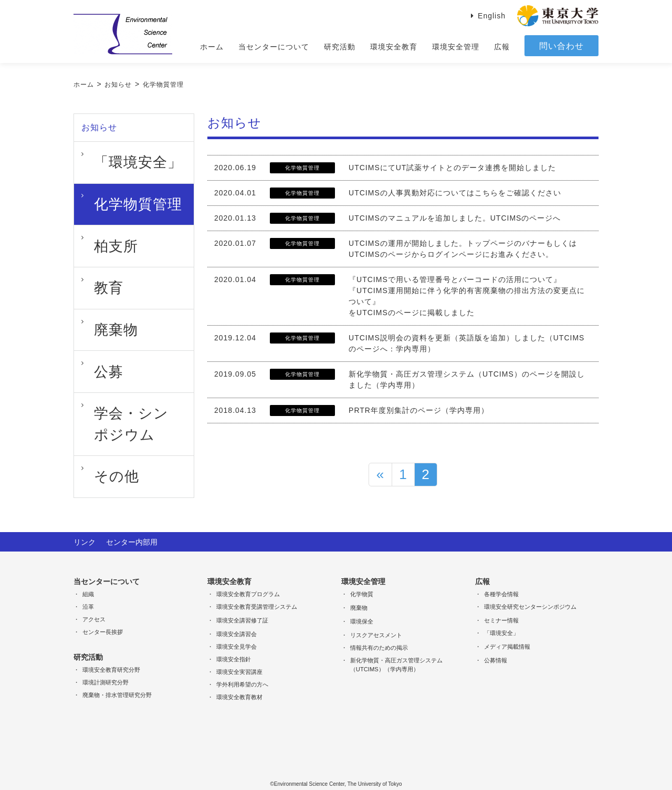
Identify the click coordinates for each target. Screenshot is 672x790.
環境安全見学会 (237, 631)
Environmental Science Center (123, 34)
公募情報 (496, 645)
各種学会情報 (501, 579)
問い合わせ (561, 46)
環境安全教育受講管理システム (257, 591)
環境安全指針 (234, 644)
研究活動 (340, 47)
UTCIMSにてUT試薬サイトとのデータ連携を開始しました (452, 168)
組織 (88, 579)
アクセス (94, 604)
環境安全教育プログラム (248, 579)
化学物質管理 (163, 85)
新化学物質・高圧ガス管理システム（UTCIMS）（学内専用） (396, 649)
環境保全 (362, 606)
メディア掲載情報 (507, 631)
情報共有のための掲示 (379, 632)
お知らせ (118, 85)
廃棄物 (97, 259)
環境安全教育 (394, 47)
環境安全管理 (456, 47)
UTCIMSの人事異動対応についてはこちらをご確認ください (455, 193)
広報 (502, 47)
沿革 (88, 591)
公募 (93, 286)
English (492, 16)
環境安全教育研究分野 (111, 654)
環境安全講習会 (237, 619)
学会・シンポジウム (120, 312)
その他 (97, 338)
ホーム (212, 47)
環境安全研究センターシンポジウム (530, 591)
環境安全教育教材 (239, 682)
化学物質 (362, 579)
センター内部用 (132, 527)
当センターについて (274, 47)
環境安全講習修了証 (242, 605)
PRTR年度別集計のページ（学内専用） (419, 410)
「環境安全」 (109, 154)
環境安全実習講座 (239, 657)
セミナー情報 (501, 605)
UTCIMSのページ (380, 254)
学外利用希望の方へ (242, 669)
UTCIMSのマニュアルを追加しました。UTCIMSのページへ (455, 218)
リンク (85, 527)
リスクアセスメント (376, 620)
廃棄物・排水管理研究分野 (117, 680)
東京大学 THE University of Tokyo (558, 16)
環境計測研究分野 (106, 667)
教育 (93, 233)
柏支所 (97, 207)
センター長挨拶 (103, 617)
